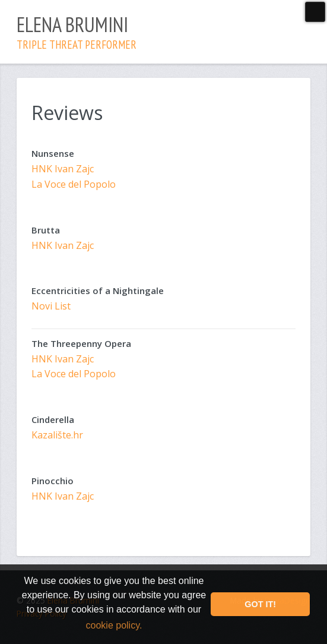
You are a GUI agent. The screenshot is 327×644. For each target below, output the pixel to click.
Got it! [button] (260, 604)
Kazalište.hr (57, 435)
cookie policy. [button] (114, 625)
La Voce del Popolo (74, 184)
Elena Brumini (77, 31)
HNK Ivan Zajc (63, 169)
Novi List (51, 306)
